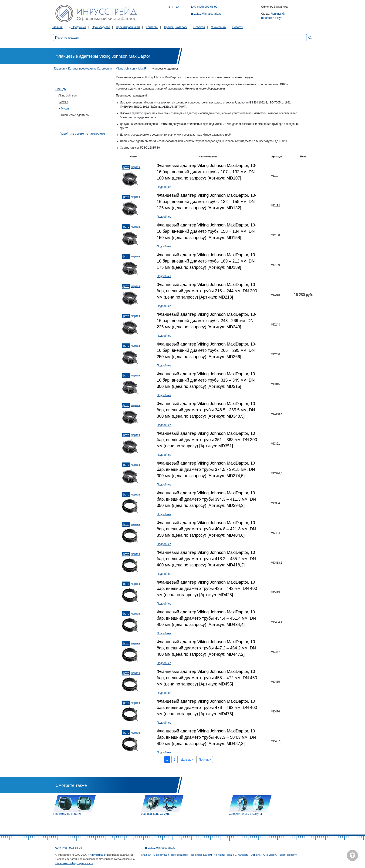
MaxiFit (143, 69)
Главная (57, 27)
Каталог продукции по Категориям (90, 69)
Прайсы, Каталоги (176, 27)
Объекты (199, 27)
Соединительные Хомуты (245, 814)
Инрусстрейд (97, 855)
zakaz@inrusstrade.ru (208, 14)
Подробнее (164, 187)
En (177, 7)
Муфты (66, 109)
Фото (126, 167)
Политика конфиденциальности (74, 863)
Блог (282, 855)
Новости (238, 27)
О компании (219, 27)
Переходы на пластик (67, 814)
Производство (101, 27)
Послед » (205, 760)
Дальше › (187, 760)
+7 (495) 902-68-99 (205, 7)
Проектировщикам (128, 27)
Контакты (152, 27)
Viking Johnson (125, 69)
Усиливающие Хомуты (156, 814)
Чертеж (136, 167)
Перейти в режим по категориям (82, 134)
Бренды (61, 89)
